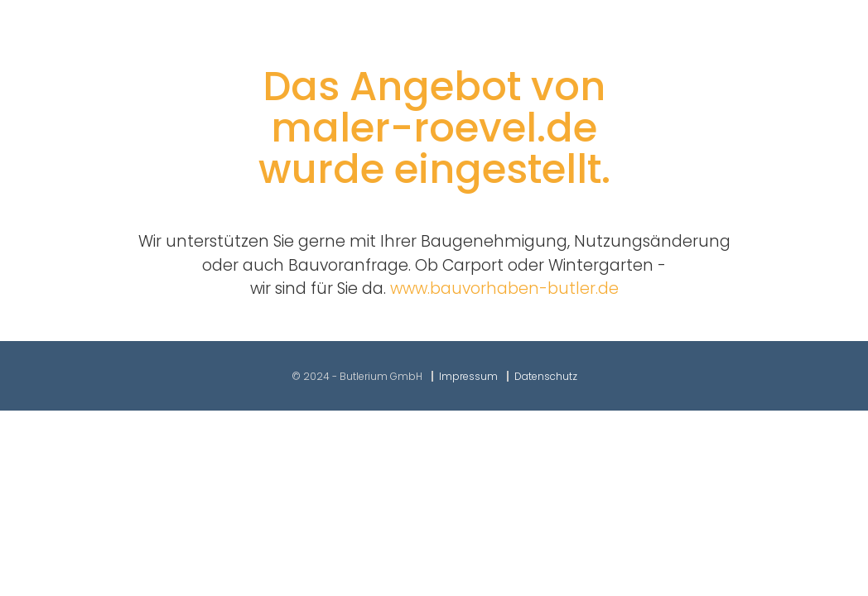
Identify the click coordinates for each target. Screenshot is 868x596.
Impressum (468, 376)
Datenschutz (546, 376)
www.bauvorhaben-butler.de (504, 288)
